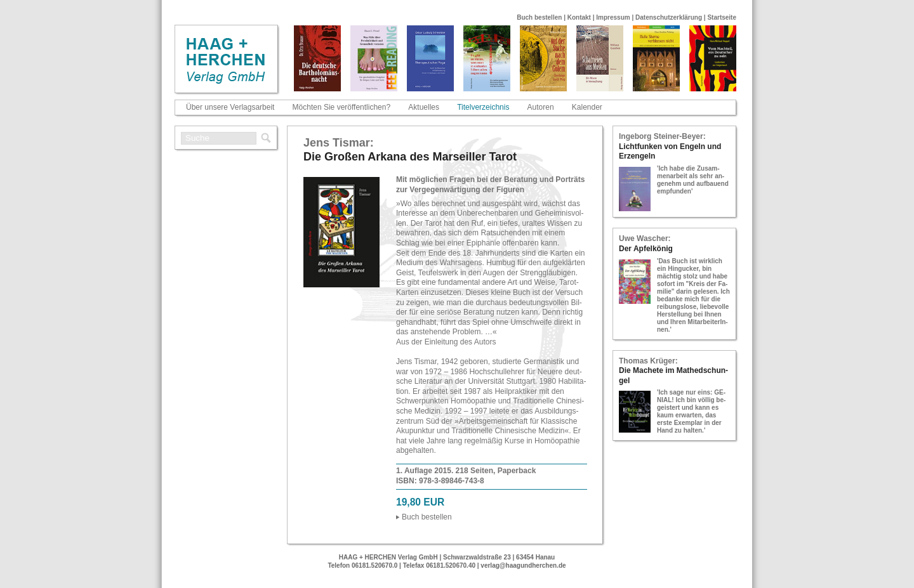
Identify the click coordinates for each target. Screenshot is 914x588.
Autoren (541, 107)
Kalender (587, 107)
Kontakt (579, 17)
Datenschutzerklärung (669, 17)
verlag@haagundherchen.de (523, 565)
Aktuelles (424, 107)
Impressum (613, 17)
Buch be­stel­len (427, 517)
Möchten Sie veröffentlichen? (342, 107)
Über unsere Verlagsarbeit (230, 107)
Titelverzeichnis (483, 107)
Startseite (722, 17)
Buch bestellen (539, 17)
